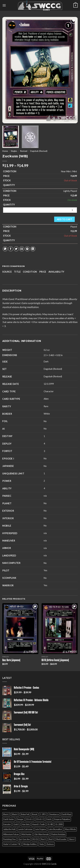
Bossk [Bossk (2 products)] (35, 814)
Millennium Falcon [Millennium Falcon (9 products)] (11, 834)
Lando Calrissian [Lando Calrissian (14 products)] (25, 829)
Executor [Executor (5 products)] (7, 824)
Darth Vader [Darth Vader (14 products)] (9, 819)
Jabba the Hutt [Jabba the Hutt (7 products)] (9, 829)
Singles (14, 151)
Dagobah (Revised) (39, 151)
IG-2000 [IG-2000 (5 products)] (59, 824)
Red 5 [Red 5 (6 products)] (51, 839)
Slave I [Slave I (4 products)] (72, 839)
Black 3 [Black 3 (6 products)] (15, 814)
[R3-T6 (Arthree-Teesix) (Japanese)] (60, 629)
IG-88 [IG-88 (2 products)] (50, 824)
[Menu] (4, 5)
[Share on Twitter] (16, 249)
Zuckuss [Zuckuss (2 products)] (50, 844)
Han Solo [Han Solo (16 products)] (26, 824)
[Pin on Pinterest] (27, 249)
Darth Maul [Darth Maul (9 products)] (66, 814)
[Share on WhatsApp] (5, 249)
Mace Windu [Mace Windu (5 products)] (70, 829)
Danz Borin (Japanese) (11, 660)
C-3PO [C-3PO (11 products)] (43, 814)
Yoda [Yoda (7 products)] (41, 844)
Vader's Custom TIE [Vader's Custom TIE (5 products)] (12, 844)
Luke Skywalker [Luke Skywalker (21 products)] (55, 829)
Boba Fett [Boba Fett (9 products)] (25, 814)
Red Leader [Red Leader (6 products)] (61, 839)
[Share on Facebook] (11, 249)
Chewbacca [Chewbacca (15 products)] (54, 814)
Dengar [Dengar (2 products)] (20, 819)
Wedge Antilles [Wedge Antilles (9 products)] (30, 844)
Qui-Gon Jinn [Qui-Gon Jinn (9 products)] (24, 839)
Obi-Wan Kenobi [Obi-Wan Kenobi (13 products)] (41, 834)
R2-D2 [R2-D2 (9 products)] (35, 839)
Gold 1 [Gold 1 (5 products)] (16, 824)
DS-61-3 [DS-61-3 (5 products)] (40, 819)
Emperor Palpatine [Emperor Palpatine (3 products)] (62, 819)
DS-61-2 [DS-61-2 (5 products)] (30, 819)
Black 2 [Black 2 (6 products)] (6, 814)
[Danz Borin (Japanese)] (20, 629)
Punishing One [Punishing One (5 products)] (9, 839)
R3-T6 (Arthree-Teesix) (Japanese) (55, 660)
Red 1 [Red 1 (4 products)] (44, 839)
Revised (24, 151)
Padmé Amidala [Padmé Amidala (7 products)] (58, 834)
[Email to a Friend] (22, 249)
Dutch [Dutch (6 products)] (49, 819)
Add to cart (65, 219)
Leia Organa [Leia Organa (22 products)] (41, 829)
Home (5, 151)
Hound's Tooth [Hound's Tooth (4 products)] (38, 824)
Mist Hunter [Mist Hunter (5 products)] (27, 834)
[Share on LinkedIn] (33, 249)
